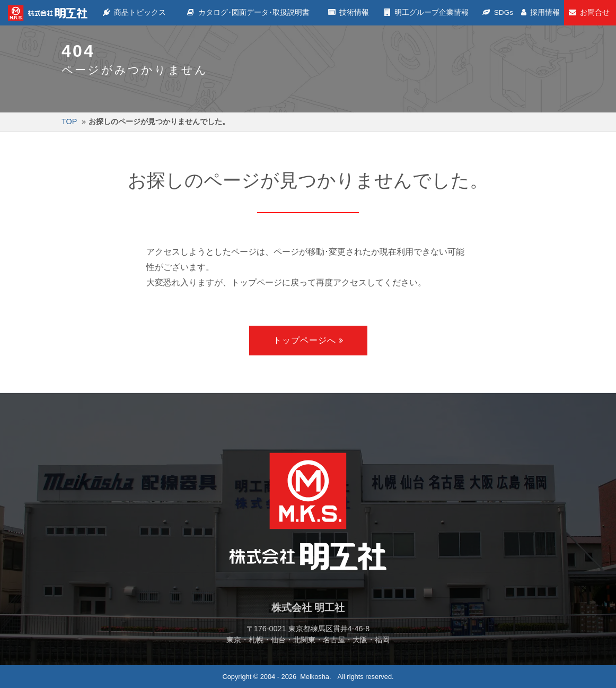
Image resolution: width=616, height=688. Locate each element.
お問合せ (590, 13)
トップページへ (305, 340)
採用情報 (541, 13)
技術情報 (350, 13)
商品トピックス (135, 13)
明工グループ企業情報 (428, 13)
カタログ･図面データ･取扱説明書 (249, 13)
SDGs (499, 13)
